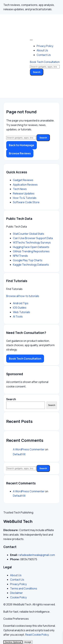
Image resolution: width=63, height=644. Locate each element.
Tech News (20, 189)
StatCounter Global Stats (29, 234)
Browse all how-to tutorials (23, 296)
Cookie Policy (18, 597)
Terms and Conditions (24, 588)
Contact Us (44, 55)
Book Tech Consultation (45, 62)
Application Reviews (25, 185)
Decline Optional (13, 642)
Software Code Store (26, 202)
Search (37, 72)
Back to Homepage (22, 145)
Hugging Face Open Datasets (31, 247)
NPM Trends (20, 256)
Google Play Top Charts (28, 260)
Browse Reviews (20, 153)
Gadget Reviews (23, 180)
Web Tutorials (22, 312)
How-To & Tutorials (25, 198)
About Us (42, 50)
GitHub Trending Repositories (31, 251)
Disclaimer (16, 593)
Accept (28, 642)
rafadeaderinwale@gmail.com (37, 555)
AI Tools (18, 316)
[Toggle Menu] (31, 40)
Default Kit (19, 454)
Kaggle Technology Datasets (31, 265)
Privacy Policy (45, 46)
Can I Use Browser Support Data (33, 238)
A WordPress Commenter (29, 449)
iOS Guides (20, 308)
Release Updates (24, 193)
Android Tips (21, 303)
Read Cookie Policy (37, 635)
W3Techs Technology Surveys (32, 242)
